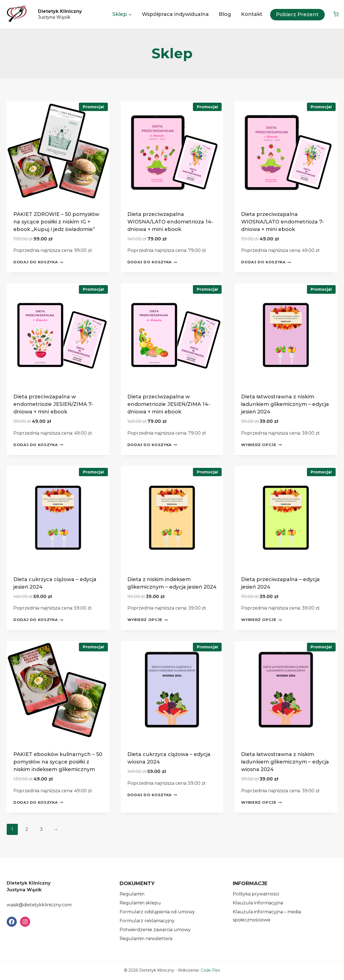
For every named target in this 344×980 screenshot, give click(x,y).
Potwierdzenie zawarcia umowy (155, 930)
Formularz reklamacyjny (147, 921)
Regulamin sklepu (140, 903)
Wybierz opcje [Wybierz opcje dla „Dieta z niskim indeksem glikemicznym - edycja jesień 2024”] (148, 620)
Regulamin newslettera (146, 939)
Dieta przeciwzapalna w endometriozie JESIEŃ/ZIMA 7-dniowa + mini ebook (53, 404)
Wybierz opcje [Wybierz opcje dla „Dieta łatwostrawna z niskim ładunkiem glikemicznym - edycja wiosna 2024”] (261, 802)
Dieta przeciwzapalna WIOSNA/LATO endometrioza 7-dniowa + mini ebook (283, 222)
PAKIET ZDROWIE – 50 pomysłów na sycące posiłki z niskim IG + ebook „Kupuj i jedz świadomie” (56, 222)
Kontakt (252, 14)
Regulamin (132, 894)
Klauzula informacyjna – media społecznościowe (267, 916)
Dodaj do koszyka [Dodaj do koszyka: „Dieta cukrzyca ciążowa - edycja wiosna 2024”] (152, 795)
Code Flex (210, 970)
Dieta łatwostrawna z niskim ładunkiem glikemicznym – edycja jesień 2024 (285, 404)
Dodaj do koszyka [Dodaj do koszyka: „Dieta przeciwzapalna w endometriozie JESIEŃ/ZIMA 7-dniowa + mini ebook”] (38, 445)
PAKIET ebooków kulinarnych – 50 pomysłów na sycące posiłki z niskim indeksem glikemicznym (58, 762)
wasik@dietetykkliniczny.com (39, 905)
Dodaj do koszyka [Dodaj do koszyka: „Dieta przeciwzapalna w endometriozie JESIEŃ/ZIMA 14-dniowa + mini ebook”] (152, 445)
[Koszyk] (336, 14)
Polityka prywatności (256, 894)
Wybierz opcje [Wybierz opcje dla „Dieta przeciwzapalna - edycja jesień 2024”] (261, 620)
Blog (225, 14)
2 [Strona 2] (27, 829)
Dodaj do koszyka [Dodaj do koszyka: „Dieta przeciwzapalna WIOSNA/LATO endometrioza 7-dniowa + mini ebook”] (266, 262)
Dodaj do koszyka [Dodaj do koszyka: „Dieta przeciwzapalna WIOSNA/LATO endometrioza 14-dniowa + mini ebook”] (152, 262)
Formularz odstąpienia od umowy (157, 912)
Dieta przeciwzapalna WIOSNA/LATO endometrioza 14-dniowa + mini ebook (170, 222)
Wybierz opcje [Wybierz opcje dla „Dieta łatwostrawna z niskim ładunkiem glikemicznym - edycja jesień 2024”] (261, 445)
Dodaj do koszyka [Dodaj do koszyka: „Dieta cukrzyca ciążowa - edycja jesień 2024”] (38, 620)
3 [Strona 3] (41, 829)
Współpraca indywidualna (175, 14)
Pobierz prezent (297, 15)
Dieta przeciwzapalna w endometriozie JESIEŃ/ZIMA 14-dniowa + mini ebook (169, 404)
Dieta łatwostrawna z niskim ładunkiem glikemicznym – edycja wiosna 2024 (285, 762)
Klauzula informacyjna (258, 903)
